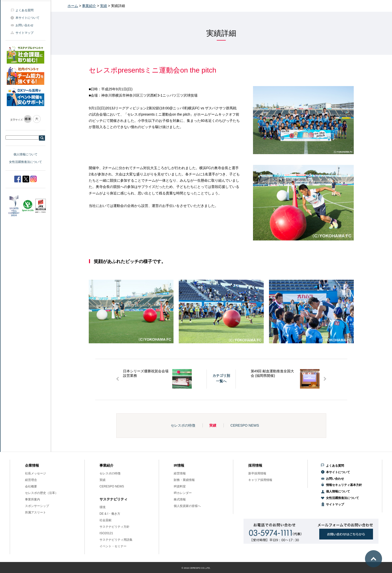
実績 (103, 6)
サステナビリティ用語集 (116, 540)
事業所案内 (32, 499)
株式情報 (180, 499)
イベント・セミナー (113, 546)
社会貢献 (105, 520)
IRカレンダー (183, 493)
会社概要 (31, 486)
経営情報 (180, 473)
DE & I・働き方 (110, 514)
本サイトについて (27, 18)
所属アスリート (35, 512)
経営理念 (31, 480)
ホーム (73, 6)
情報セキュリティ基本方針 (344, 485)
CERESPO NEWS (245, 425)
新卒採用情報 (257, 473)
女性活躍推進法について (25, 162)
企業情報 (32, 465)
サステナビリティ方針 (114, 527)
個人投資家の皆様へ (187, 506)
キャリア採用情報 (260, 480)
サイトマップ (24, 33)
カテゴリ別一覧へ (221, 378)
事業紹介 (89, 6)
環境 (102, 507)
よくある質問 (24, 10)
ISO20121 (106, 533)
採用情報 (255, 465)
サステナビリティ (113, 499)
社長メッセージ (35, 473)
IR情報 (179, 465)
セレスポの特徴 (183, 425)
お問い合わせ (24, 25)
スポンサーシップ (37, 506)
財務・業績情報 (184, 480)
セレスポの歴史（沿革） (41, 493)
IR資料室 (180, 486)
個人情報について (25, 154)
